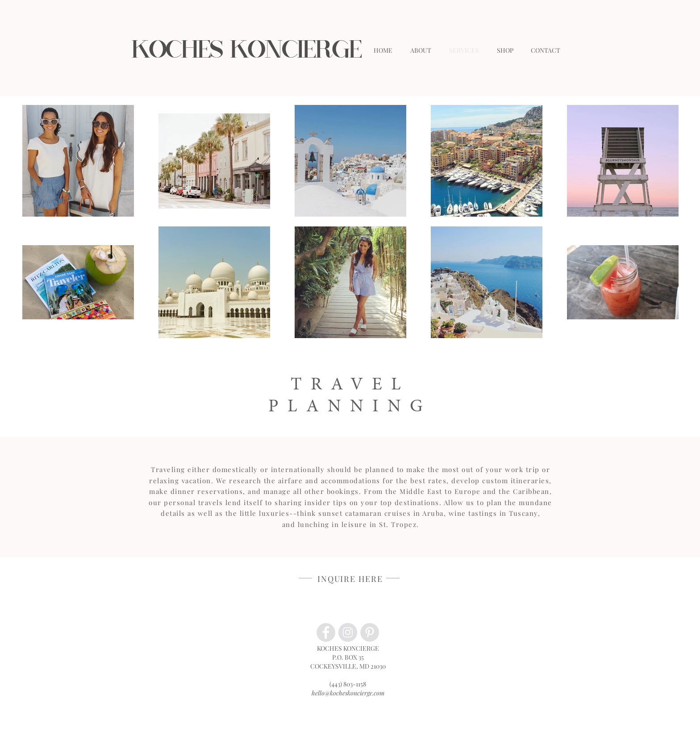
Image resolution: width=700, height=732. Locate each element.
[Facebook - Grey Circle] (326, 632)
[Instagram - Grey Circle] (348, 632)
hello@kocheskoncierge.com (348, 693)
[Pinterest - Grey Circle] (370, 632)
